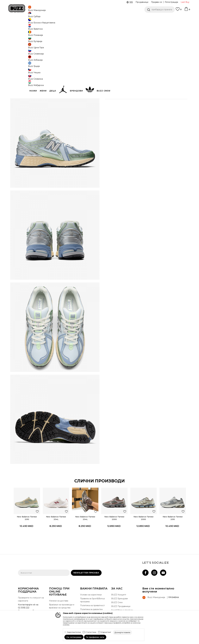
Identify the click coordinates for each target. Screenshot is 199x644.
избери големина (114, 54)
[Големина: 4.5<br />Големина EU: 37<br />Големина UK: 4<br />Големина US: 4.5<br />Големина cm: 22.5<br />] (161, 59)
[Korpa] (187, 10)
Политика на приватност (92, 592)
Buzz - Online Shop (26, 22)
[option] (99, 18)
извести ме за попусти (170, 41)
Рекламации (55, 602)
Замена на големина (59, 598)
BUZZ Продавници (121, 593)
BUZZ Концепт (119, 581)
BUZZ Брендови (120, 585)
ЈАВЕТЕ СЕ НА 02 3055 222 (65, 18)
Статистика (91, 632)
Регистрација (171, 2)
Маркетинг (106, 632)
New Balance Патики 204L (60, 500)
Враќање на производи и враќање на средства (62, 593)
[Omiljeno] (179, 10)
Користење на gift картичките (89, 608)
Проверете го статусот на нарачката (31, 586)
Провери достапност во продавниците (141, 101)
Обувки (51, 22)
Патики (59, 22)
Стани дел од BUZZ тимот (124, 600)
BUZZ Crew (117, 589)
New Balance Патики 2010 (33, 500)
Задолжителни (74, 632)
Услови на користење (91, 581)
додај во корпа (123, 82)
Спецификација (141, 92)
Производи (41, 22)
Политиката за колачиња (92, 603)
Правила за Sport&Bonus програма (92, 587)
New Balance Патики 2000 (113, 500)
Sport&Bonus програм (122, 597)
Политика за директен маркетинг (91, 597)
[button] (160, 10)
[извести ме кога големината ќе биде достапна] (109, 59)
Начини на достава (59, 587)
